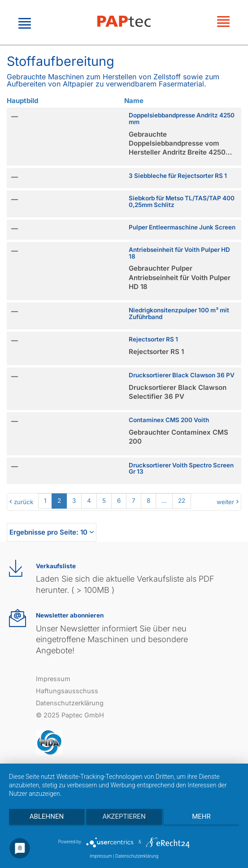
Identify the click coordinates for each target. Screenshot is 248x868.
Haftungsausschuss (67, 691)
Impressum (53, 679)
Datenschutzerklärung (70, 703)
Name (134, 101)
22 (182, 501)
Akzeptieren (124, 816)
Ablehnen (47, 816)
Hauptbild (22, 101)
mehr (201, 816)
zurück (24, 502)
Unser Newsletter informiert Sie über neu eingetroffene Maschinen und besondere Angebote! (112, 639)
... (164, 501)
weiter (225, 502)
